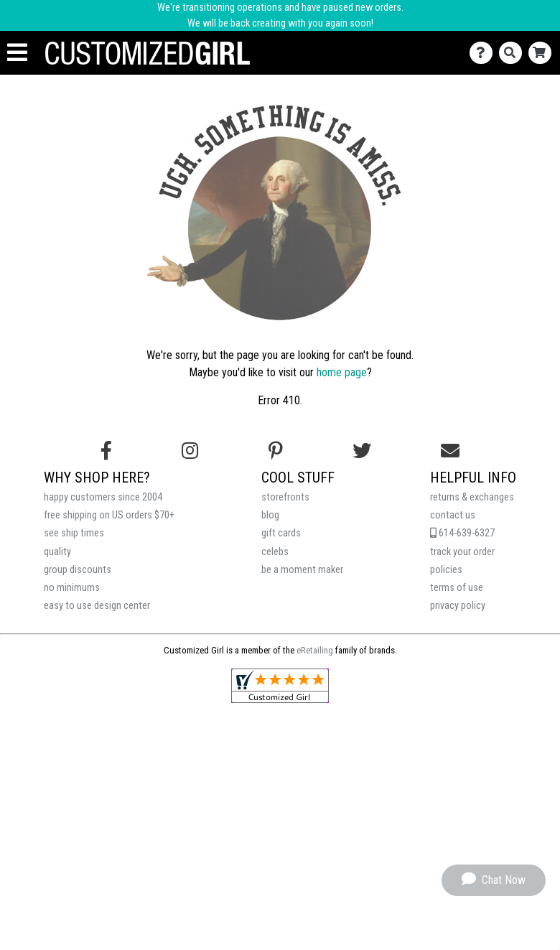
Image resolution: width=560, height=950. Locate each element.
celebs (275, 552)
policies (446, 570)
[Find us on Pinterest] (276, 451)
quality (57, 552)
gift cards (281, 533)
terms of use (457, 588)
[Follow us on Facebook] (106, 451)
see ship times (74, 533)
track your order (462, 552)
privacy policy (458, 606)
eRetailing (315, 650)
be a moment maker (302, 570)
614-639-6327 (462, 533)
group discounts (78, 570)
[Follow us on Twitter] (362, 451)
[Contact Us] (484, 53)
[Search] (514, 53)
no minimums (72, 588)
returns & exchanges (472, 497)
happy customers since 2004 (103, 497)
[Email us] (450, 451)
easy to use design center (97, 606)
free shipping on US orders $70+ (109, 515)
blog (270, 515)
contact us (453, 515)
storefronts (285, 497)
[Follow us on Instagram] (190, 451)
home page (342, 372)
